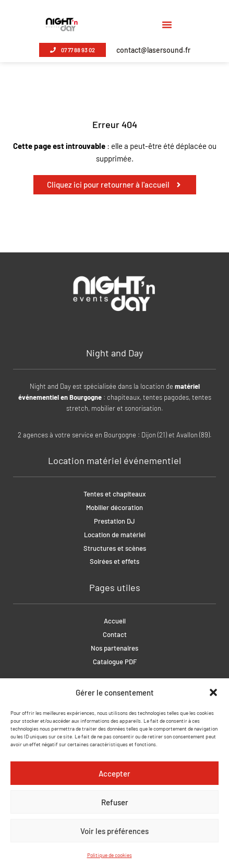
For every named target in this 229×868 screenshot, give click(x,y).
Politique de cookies (110, 855)
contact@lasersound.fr (153, 50)
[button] (213, 692)
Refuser (115, 802)
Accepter (115, 773)
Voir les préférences (115, 831)
